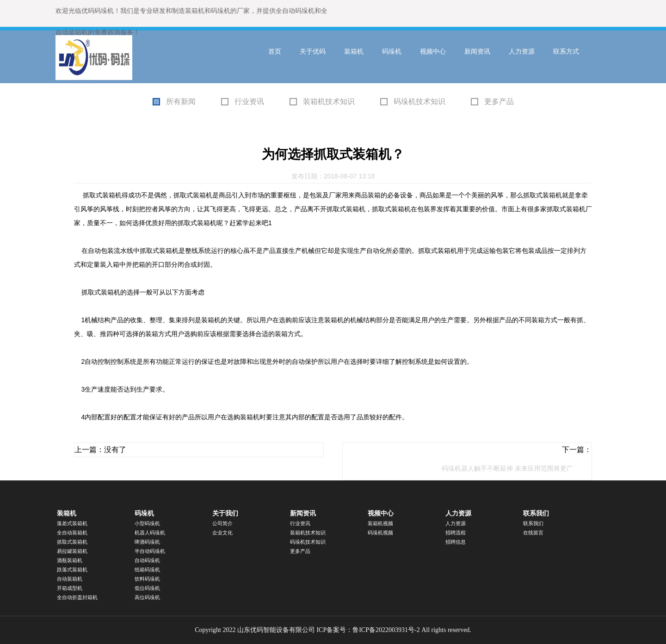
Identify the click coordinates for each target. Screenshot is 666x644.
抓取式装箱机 (72, 542)
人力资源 (522, 51)
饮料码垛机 (147, 579)
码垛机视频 (380, 533)
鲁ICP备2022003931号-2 (386, 630)
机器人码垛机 (150, 533)
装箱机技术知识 (329, 101)
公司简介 (222, 523)
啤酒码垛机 (147, 542)
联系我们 (536, 513)
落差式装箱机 (72, 523)
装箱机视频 (380, 523)
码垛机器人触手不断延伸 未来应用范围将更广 (507, 468)
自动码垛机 (147, 560)
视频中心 (433, 51)
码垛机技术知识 (419, 101)
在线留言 (533, 533)
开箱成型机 (70, 588)
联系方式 (566, 51)
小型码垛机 (147, 523)
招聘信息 (456, 542)
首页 (275, 51)
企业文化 (222, 533)
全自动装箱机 (72, 533)
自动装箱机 (70, 579)
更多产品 (499, 101)
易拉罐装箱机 (72, 551)
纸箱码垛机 (147, 570)
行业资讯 (249, 101)
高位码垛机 (147, 597)
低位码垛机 (147, 588)
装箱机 (354, 51)
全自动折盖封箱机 (77, 597)
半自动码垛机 (150, 551)
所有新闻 (181, 101)
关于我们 (225, 513)
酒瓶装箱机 (70, 560)
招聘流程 (456, 533)
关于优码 (313, 51)
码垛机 (392, 51)
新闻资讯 (477, 51)
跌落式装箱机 (72, 570)
